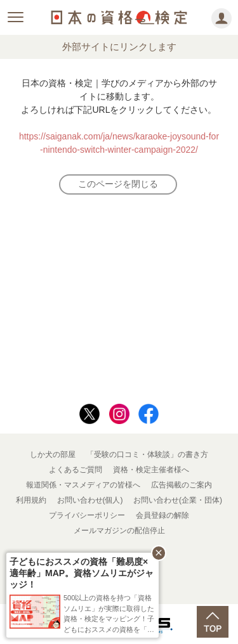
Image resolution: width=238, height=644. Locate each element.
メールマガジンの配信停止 (119, 531)
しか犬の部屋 (53, 454)
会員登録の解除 (162, 515)
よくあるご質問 (76, 470)
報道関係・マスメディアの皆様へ (83, 485)
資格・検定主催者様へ (151, 470)
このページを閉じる (118, 184)
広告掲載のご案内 (182, 485)
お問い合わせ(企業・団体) (178, 500)
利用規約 (31, 500)
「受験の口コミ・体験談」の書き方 (147, 454)
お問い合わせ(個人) (90, 500)
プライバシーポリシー (87, 515)
